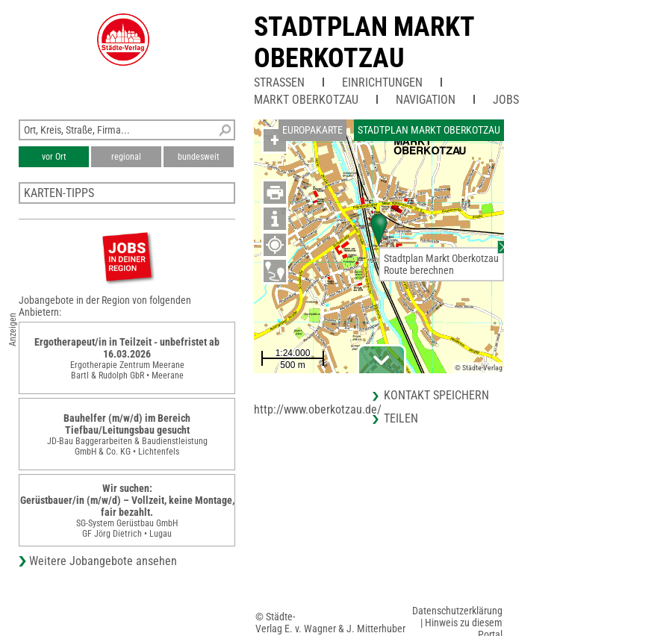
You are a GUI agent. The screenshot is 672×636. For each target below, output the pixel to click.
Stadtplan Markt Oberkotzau (364, 43)
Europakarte (312, 130)
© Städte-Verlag (479, 368)
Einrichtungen (382, 82)
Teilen (401, 418)
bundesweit (199, 157)
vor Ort (54, 157)
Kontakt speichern (436, 395)
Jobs (506, 100)
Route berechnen (419, 270)
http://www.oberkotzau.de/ (318, 409)
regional (126, 157)
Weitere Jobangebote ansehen (103, 561)
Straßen (279, 82)
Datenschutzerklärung (457, 611)
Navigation (426, 100)
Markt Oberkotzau (306, 100)
